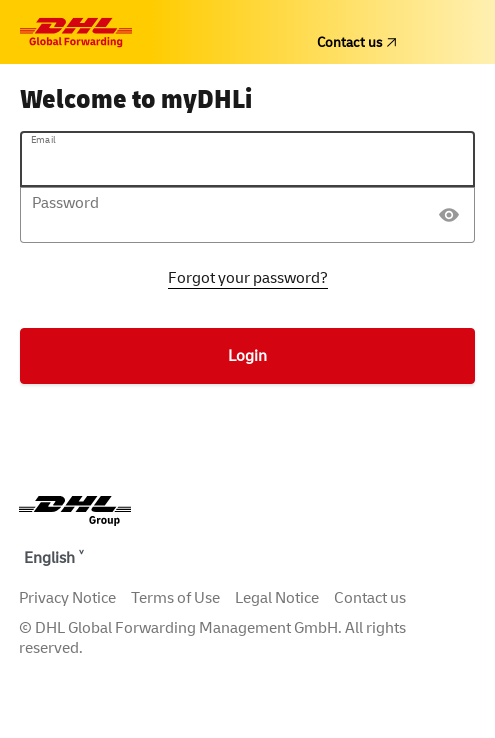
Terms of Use (175, 598)
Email (43, 140)
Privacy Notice (67, 598)
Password (65, 203)
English (49, 558)
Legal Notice (277, 598)
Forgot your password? (248, 278)
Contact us (356, 42)
